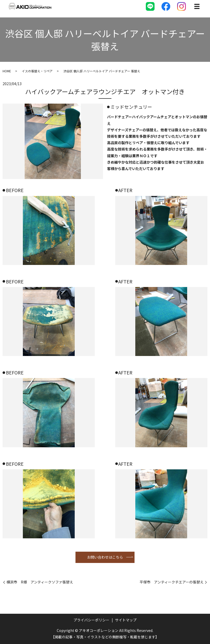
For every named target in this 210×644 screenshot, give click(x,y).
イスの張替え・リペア (37, 71)
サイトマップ (126, 620)
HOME (7, 71)
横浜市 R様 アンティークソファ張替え (40, 582)
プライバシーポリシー (91, 620)
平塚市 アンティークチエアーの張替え (172, 582)
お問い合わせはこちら (105, 557)
